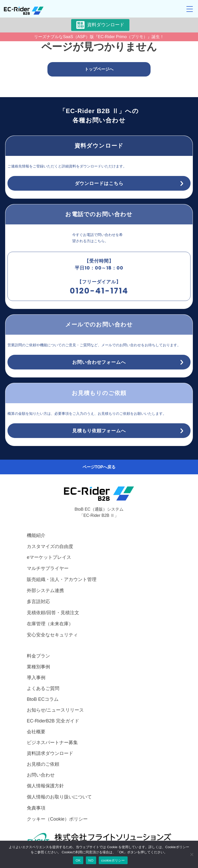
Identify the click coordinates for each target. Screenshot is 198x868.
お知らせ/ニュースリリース (55, 710)
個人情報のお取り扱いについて (59, 797)
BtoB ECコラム (43, 699)
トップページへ (99, 69)
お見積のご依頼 (43, 764)
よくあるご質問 (43, 688)
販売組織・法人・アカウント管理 (62, 579)
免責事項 (36, 808)
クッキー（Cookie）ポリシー (57, 819)
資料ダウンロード (100, 25)
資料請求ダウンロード (50, 753)
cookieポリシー (113, 860)
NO (91, 860)
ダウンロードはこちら (99, 183)
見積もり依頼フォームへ (99, 431)
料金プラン (38, 656)
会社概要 (36, 732)
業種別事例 (38, 667)
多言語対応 (38, 602)
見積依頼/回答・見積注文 (53, 613)
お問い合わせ (41, 775)
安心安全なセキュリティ (52, 635)
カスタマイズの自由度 (50, 546)
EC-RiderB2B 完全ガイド (53, 721)
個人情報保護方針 (45, 786)
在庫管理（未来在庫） (50, 624)
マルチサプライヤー (48, 568)
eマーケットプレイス (49, 557)
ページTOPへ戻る (99, 467)
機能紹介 (36, 535)
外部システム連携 (45, 591)
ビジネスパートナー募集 (52, 743)
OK (78, 860)
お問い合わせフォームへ (99, 362)
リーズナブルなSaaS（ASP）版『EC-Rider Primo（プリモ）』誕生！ (99, 37)
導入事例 (36, 678)
